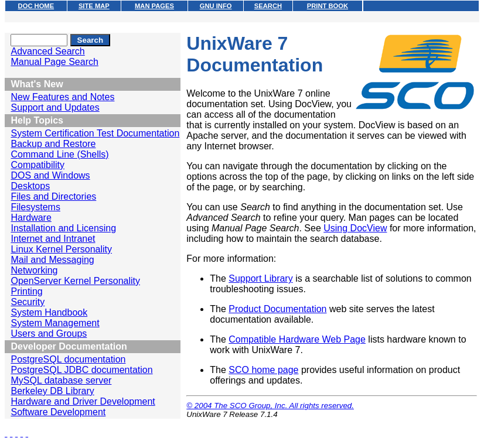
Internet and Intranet (53, 239)
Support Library (260, 278)
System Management (55, 323)
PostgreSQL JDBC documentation (81, 370)
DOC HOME (36, 6)
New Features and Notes (62, 97)
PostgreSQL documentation (68, 359)
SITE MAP (94, 6)
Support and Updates (55, 107)
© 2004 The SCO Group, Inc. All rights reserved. (270, 406)
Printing (26, 291)
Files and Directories (53, 196)
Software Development (58, 412)
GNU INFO (216, 6)
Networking (34, 270)
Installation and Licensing (63, 228)
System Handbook (49, 312)
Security (28, 302)
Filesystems (35, 207)
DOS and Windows (50, 175)
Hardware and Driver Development (83, 401)
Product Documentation (277, 309)
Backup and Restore (53, 144)
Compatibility (38, 165)
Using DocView (355, 228)
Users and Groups (49, 334)
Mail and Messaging (52, 260)
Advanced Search (47, 51)
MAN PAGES (154, 6)
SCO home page (263, 370)
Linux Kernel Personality (61, 249)
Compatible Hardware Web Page (297, 339)
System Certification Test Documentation (95, 133)
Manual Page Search (54, 62)
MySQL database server (61, 380)
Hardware (31, 218)
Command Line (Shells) (59, 154)
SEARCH (268, 6)
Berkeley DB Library (52, 391)
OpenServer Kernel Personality (75, 281)
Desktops (30, 186)
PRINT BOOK (328, 6)
